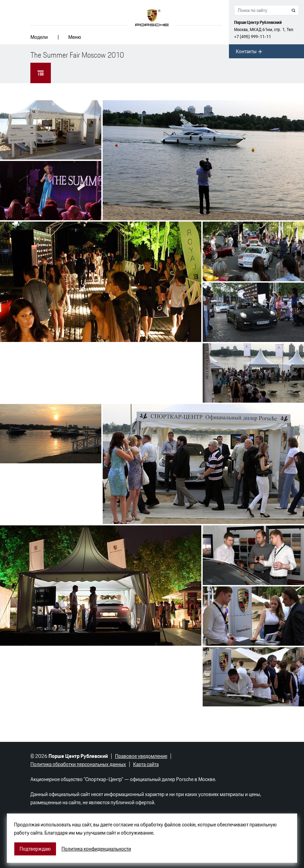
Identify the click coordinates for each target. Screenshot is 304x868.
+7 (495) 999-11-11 (252, 37)
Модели (39, 37)
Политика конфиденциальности (96, 849)
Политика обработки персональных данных (78, 764)
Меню (75, 37)
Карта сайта (146, 764)
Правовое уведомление (141, 756)
